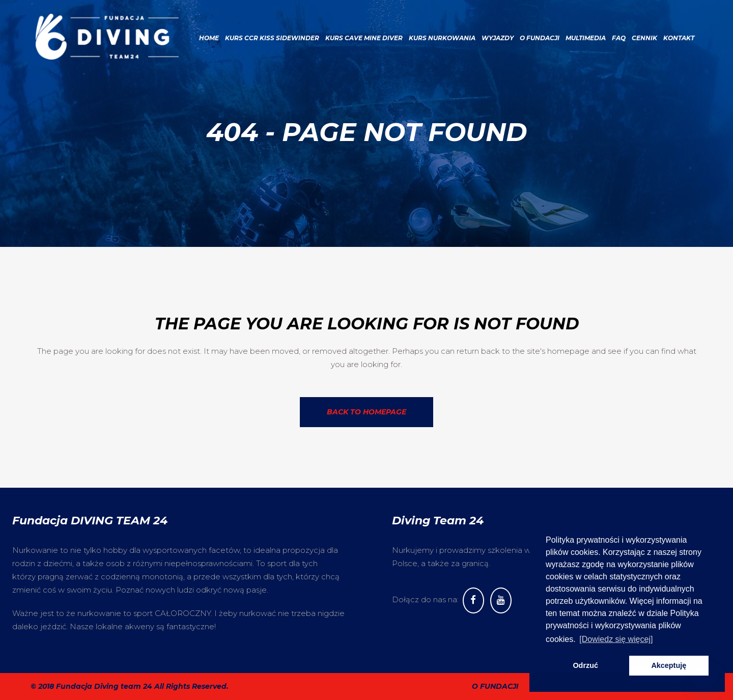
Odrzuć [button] (585, 665)
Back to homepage (366, 412)
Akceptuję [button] (669, 665)
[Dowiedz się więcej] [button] (616, 639)
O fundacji (495, 686)
